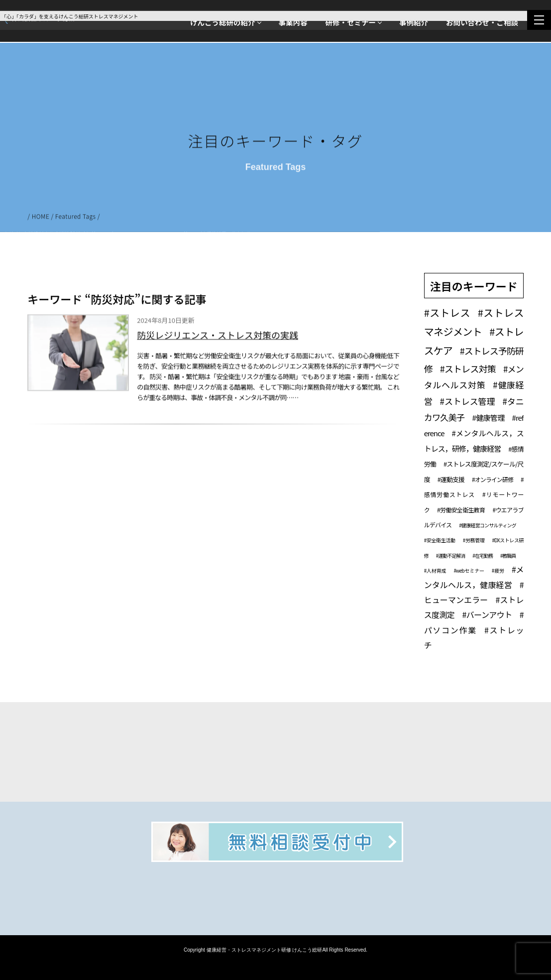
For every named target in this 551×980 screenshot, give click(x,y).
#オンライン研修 (493, 479)
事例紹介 (414, 22)
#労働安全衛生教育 (461, 510)
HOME (41, 217)
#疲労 (498, 570)
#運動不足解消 (451, 555)
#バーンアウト (487, 614)
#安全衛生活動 (440, 540)
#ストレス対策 (468, 368)
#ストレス (447, 312)
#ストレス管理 (468, 401)
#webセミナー (469, 570)
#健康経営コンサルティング (487, 525)
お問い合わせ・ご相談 (482, 22)
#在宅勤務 (483, 555)
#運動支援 (451, 479)
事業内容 (293, 22)
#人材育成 (435, 570)
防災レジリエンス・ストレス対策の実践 (218, 336)
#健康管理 (488, 418)
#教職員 (508, 555)
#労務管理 (474, 540)
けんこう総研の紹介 (223, 22)
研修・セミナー (351, 22)
